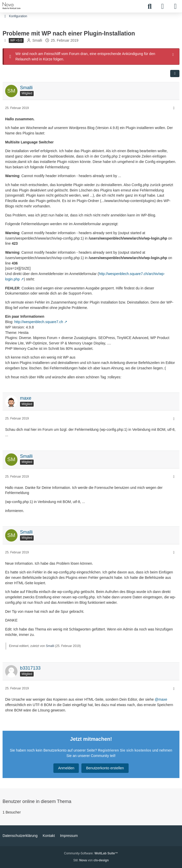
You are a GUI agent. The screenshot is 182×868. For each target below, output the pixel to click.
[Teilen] (175, 73)
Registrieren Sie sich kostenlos (124, 750)
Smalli (37, 40)
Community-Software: (91, 853)
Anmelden (66, 768)
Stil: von (91, 860)
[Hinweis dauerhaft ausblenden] (174, 54)
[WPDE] (12, 6)
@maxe (161, 699)
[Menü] (175, 6)
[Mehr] (174, 108)
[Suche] (150, 6)
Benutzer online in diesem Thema (37, 801)
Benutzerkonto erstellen (105, 768)
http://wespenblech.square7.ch (39, 322)
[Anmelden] (162, 6)
